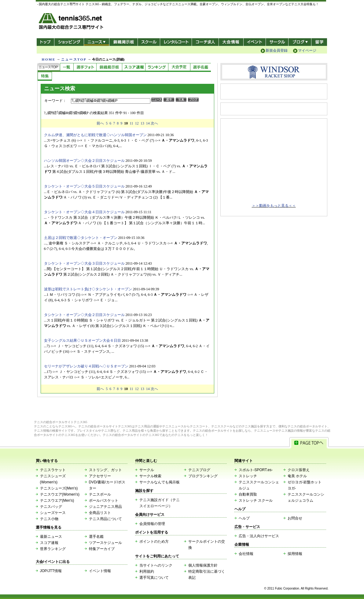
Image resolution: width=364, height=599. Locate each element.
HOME (49, 59)
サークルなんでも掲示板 (160, 482)
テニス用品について (105, 519)
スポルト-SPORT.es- (256, 470)
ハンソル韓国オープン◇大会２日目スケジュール (84, 161)
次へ (154, 123)
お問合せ (295, 518)
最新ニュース (51, 537)
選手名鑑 (96, 537)
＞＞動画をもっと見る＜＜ (274, 206)
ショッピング (69, 42)
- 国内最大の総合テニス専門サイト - (72, 22)
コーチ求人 (206, 42)
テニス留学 (319, 42)
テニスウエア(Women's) (60, 494)
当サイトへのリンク (156, 565)
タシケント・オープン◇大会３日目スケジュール (84, 263)
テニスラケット (53, 470)
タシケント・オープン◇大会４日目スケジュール (84, 212)
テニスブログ (199, 470)
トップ (45, 42)
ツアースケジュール (105, 543)
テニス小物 (49, 519)
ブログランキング (203, 476)
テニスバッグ (51, 507)
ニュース (96, 42)
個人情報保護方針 (203, 565)
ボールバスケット (104, 500)
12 (137, 123)
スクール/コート (149, 42)
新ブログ (300, 42)
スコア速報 (49, 543)
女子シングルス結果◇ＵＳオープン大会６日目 (83, 340)
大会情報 (231, 42)
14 (148, 123)
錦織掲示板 (123, 42)
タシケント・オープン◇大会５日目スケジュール (84, 186)
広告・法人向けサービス (259, 536)
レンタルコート (176, 42)
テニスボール (100, 494)
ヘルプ (244, 518)
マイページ (307, 50)
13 (142, 123)
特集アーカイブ (102, 549)
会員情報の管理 (152, 524)
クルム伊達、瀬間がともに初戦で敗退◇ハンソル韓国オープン (95, 135)
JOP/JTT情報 (51, 571)
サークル (277, 42)
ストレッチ (248, 476)
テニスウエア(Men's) (57, 500)
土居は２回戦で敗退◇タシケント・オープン (81, 238)
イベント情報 (100, 571)
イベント (255, 42)
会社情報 (246, 554)
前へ (100, 123)
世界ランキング (53, 549)
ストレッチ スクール (256, 500)
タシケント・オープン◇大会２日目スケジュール (84, 315)
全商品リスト (100, 513)
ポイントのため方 (154, 541)
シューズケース (53, 513)
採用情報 (295, 554)
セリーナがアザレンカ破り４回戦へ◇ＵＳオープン (86, 366)
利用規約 (147, 571)
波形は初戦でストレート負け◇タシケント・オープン (88, 289)
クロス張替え (299, 470)
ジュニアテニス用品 (105, 507)
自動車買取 (248, 494)
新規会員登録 (277, 50)
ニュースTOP (74, 59)
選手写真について (154, 578)
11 (131, 123)
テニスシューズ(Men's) (59, 488)
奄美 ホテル (297, 476)
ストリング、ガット (105, 470)
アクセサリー (100, 476)
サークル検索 (150, 476)
